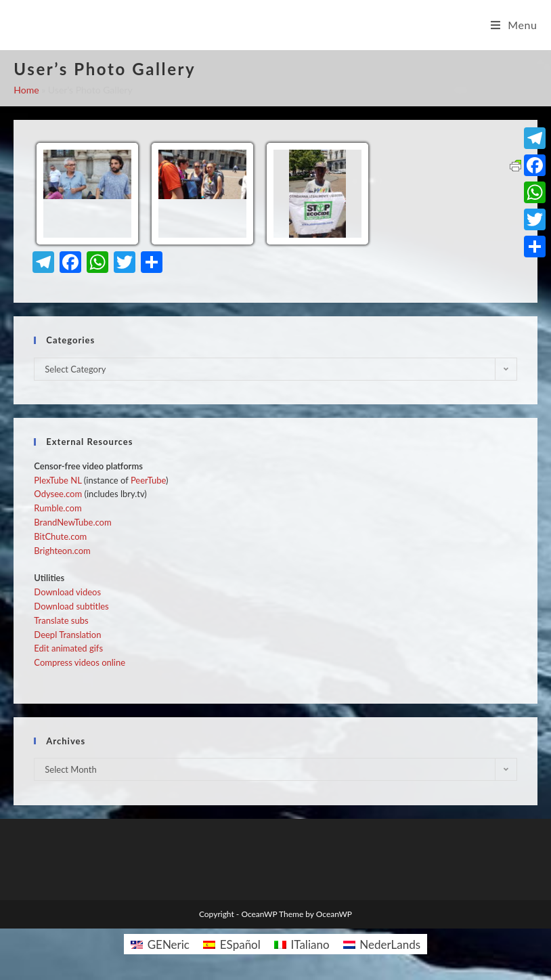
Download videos (67, 592)
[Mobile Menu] (514, 25)
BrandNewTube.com (72, 522)
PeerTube (148, 480)
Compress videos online (80, 662)
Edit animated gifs (68, 648)
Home (26, 90)
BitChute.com (60, 536)
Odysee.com (58, 494)
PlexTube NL (58, 480)
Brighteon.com (62, 551)
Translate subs (61, 620)
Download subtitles (71, 606)
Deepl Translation (67, 635)
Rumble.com (58, 508)
